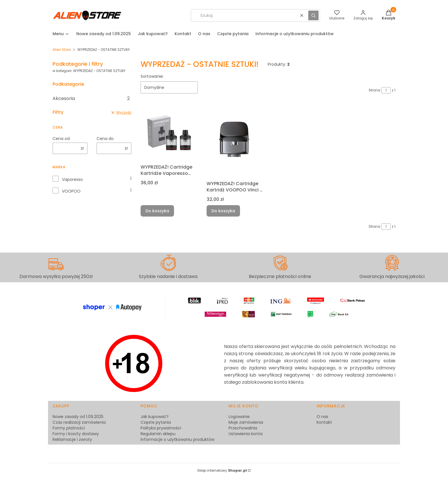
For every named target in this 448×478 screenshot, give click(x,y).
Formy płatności (69, 428)
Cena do (105, 139)
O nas (322, 417)
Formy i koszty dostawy (76, 434)
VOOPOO (71, 191)
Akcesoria (91, 98)
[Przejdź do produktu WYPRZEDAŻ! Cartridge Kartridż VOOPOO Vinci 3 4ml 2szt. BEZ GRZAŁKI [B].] (235, 142)
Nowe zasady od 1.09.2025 (78, 417)
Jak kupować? (155, 417)
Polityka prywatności (161, 428)
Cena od (61, 139)
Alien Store (62, 50)
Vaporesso (72, 179)
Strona (374, 90)
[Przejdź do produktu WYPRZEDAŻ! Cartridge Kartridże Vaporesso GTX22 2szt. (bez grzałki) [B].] (169, 133)
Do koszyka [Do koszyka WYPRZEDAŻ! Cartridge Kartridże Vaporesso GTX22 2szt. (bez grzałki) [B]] (157, 211)
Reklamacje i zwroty (72, 439)
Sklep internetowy (222, 470)
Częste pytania (156, 422)
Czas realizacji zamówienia (79, 422)
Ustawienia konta (246, 434)
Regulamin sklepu (158, 434)
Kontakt (324, 422)
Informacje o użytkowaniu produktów (177, 439)
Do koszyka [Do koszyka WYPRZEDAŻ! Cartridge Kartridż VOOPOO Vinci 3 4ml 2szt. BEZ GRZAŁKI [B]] (223, 211)
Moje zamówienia (246, 422)
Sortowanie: (152, 76)
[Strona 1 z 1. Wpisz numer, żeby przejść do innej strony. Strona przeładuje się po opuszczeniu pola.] (386, 90)
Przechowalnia (243, 428)
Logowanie (239, 417)
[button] (313, 15)
